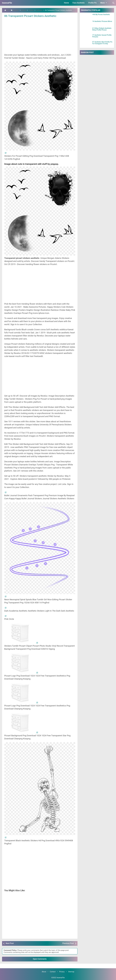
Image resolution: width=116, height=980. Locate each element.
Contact (53, 972)
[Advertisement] (40, 35)
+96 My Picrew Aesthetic (101, 15)
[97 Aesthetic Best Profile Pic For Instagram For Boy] (86, 44)
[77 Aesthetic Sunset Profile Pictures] (86, 37)
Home (66, 3)
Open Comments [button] (40, 959)
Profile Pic (93, 3)
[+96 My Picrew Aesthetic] (86, 17)
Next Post (10, 943)
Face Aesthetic (79, 3)
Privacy (62, 972)
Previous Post (68, 943)
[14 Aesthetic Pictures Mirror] (86, 23)
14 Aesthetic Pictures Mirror (102, 21)
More (104, 3)
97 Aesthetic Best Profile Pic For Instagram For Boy (102, 43)
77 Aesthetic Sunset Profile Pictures (102, 36)
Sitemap (71, 972)
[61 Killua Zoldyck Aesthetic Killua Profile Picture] (86, 30)
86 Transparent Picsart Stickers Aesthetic (32, 16)
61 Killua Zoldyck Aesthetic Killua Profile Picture (102, 29)
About (44, 972)
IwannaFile (7, 3)
